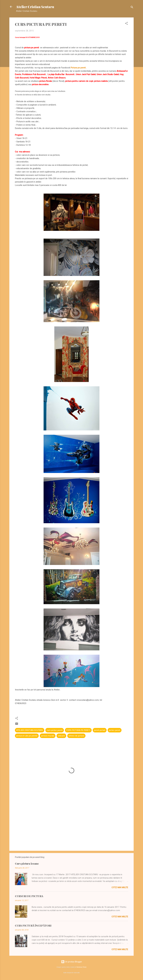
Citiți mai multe (120, 887)
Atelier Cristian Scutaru (35, 7)
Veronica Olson (81, 967)
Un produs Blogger (72, 962)
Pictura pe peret (78, 68)
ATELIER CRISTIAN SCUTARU (30, 730)
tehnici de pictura (76, 736)
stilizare (61, 736)
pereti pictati (100, 730)
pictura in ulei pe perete (27, 736)
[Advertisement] (71, 825)
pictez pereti (115, 730)
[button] (126, 24)
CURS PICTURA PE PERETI (78, 730)
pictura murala (48, 736)
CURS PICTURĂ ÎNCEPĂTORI (33, 926)
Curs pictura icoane (27, 864)
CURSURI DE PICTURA (29, 896)
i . (86, 68)
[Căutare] (132, 8)
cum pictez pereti (55, 730)
